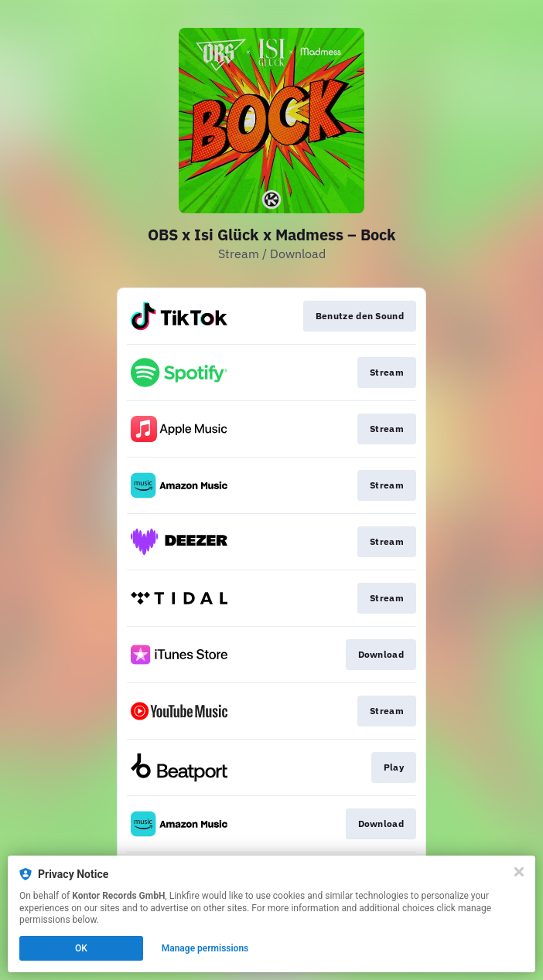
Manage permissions (205, 948)
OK (81, 948)
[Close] (519, 872)
